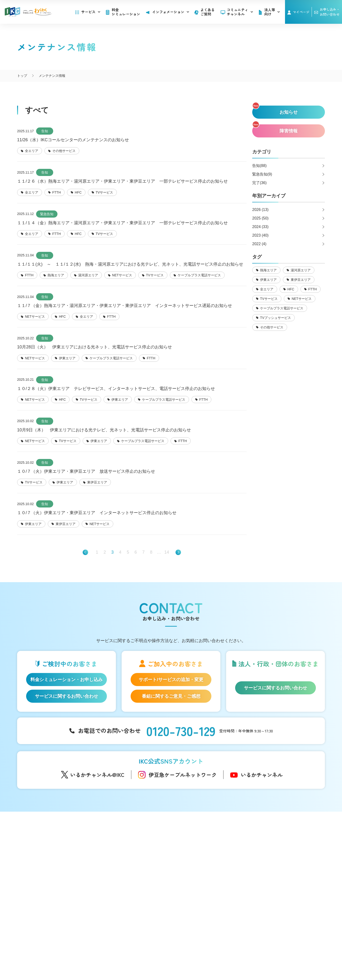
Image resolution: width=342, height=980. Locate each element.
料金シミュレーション (126, 12)
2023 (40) (260, 235)
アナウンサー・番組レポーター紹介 (137, 853)
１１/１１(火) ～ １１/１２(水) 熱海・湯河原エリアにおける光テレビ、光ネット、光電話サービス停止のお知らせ (130, 264)
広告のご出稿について (208, 891)
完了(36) (259, 183)
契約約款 (215, 956)
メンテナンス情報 (205, 862)
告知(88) (259, 166)
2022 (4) (259, 244)
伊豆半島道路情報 (125, 896)
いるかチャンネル (262, 775)
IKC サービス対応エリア (56, 897)
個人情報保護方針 (188, 956)
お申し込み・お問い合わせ (282, 859)
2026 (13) (260, 210)
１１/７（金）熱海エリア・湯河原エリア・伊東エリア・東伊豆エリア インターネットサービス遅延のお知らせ (125, 306)
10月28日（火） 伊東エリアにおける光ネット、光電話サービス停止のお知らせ (95, 347)
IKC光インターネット (53, 855)
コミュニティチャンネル (240, 12)
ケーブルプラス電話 (53, 869)
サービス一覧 (48, 839)
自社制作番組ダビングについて (123, 863)
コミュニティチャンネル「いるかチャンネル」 (130, 842)
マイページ (301, 12)
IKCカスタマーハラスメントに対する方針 (127, 961)
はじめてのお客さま (53, 847)
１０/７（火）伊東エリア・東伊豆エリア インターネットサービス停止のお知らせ (97, 513)
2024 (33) (260, 227)
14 (167, 552)
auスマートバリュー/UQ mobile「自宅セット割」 (59, 879)
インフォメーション (208, 839)
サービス (91, 12)
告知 (45, 131)
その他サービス (203, 906)
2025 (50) (260, 218)
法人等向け (200, 882)
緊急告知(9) (262, 174)
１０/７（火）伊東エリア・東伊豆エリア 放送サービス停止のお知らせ (86, 471)
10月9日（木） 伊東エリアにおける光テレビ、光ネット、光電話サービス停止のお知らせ (104, 430)
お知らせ (198, 847)
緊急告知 (47, 214)
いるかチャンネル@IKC (97, 775)
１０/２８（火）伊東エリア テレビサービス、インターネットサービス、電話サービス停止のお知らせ (116, 389)
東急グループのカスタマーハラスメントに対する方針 (206, 961)
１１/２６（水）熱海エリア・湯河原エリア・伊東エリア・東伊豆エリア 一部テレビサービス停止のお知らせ (122, 181)
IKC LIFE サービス (51, 889)
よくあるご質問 (208, 12)
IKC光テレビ (47, 862)
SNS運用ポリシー (154, 956)
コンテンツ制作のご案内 (210, 898)
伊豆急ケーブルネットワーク (183, 775)
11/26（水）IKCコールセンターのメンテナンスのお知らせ (73, 140)
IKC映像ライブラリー (126, 873)
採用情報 (267, 869)
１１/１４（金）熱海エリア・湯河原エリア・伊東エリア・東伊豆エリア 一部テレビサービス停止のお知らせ (122, 223)
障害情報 (198, 855)
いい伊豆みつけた (125, 886)
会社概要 (127, 956)
